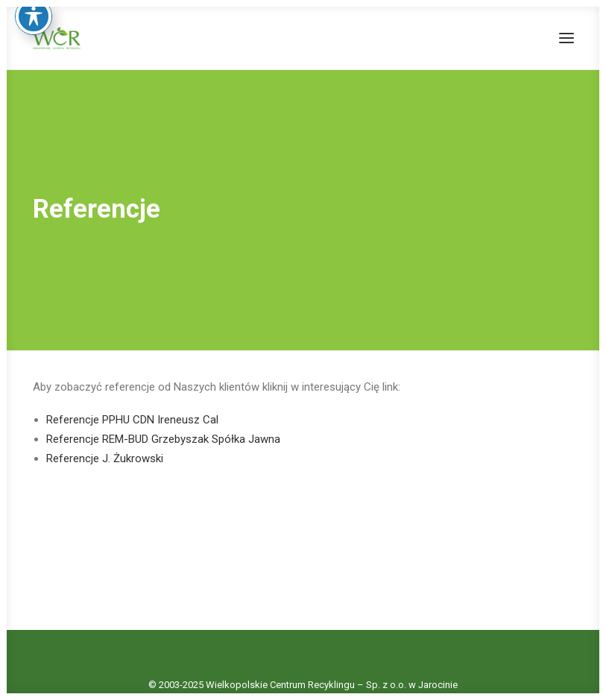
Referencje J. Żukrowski (105, 456)
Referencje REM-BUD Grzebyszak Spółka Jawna (163, 437)
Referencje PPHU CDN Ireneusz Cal (132, 417)
